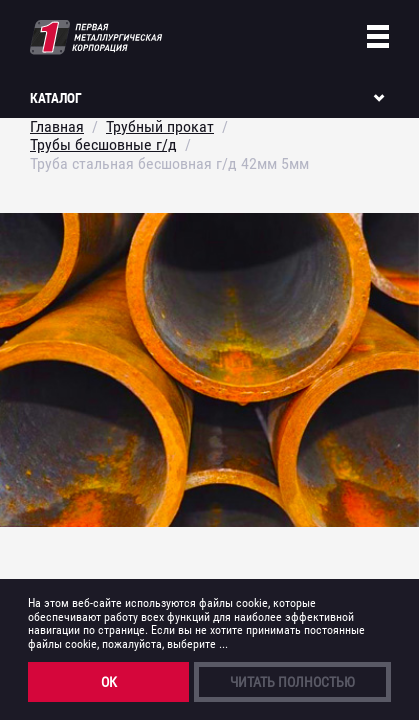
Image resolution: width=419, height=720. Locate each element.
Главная (57, 126)
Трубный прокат (160, 126)
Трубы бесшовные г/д (103, 144)
